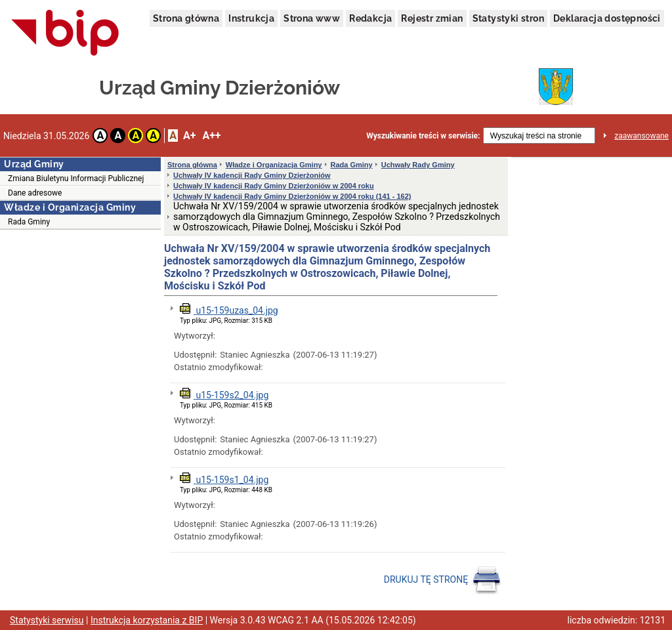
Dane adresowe (35, 193)
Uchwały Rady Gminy (418, 165)
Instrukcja (251, 18)
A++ (211, 136)
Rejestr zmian (432, 18)
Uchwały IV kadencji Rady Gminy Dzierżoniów (252, 175)
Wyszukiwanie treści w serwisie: (423, 136)
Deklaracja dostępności (607, 18)
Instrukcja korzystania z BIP (147, 620)
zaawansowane (641, 136)
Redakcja (370, 18)
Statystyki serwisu (47, 620)
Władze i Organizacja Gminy (274, 165)
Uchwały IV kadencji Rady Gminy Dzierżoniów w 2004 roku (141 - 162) (292, 196)
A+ (189, 136)
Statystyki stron (508, 18)
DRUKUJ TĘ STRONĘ (443, 580)
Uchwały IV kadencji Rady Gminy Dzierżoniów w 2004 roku (274, 186)
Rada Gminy (29, 222)
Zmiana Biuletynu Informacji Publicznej (76, 178)
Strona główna (186, 18)
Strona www (312, 18)
